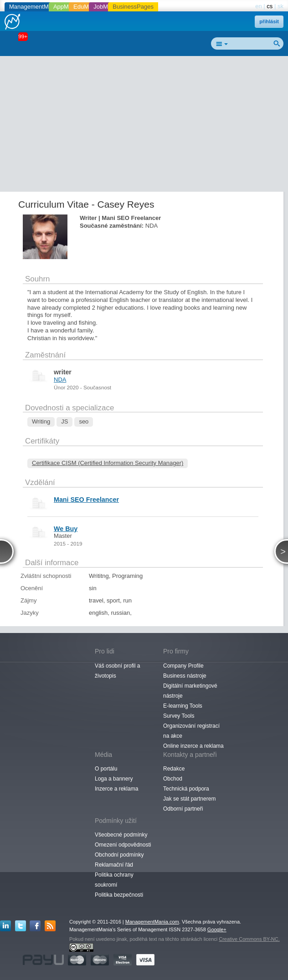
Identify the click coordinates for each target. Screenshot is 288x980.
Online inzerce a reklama (193, 746)
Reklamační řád (114, 865)
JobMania (106, 7)
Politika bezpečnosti (119, 895)
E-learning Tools (183, 706)
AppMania (67, 7)
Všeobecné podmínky (121, 835)
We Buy (66, 529)
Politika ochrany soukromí (114, 880)
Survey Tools (179, 716)
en (258, 6)
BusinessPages (133, 7)
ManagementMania (34, 7)
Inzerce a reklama (116, 789)
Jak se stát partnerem (189, 799)
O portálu (106, 769)
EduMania (87, 7)
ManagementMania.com (152, 922)
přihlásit (269, 21)
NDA (60, 380)
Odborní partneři (183, 809)
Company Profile (183, 666)
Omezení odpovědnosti (123, 845)
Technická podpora (186, 789)
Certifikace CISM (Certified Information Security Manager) (108, 463)
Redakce (174, 769)
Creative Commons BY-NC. (249, 939)
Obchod (173, 779)
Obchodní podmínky (119, 855)
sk (280, 6)
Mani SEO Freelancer (86, 500)
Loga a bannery (114, 779)
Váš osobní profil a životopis (117, 671)
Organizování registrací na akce (191, 731)
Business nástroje (185, 676)
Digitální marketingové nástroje (190, 691)
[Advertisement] (147, 126)
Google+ (217, 929)
